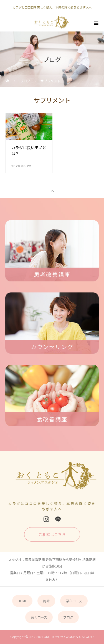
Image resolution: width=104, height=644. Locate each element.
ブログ (68, 617)
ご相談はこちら (52, 534)
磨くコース (39, 617)
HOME (22, 601)
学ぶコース (74, 601)
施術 (46, 601)
